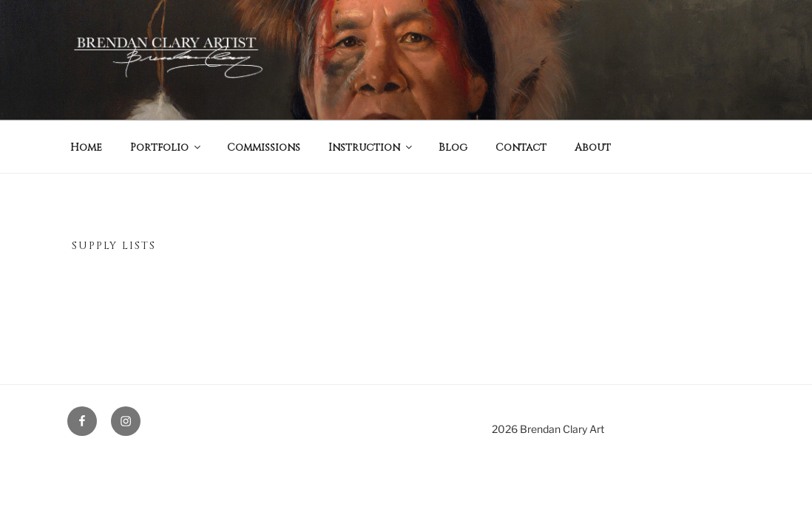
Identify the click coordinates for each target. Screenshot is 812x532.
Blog (453, 147)
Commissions (264, 147)
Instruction (371, 147)
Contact (521, 147)
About (593, 147)
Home (86, 147)
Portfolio (166, 147)
